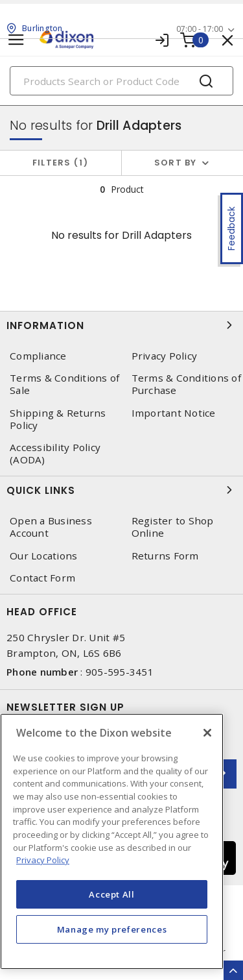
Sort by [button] (176, 163)
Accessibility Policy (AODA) (55, 454)
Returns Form (165, 556)
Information (121, 325)
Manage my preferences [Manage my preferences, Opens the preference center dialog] (112, 929)
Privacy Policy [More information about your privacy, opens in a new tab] (43, 860)
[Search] (121, 81)
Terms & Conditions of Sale (64, 384)
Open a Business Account (51, 527)
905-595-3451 (120, 672)
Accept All (112, 894)
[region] (112, 841)
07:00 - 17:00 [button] (200, 29)
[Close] (207, 733)
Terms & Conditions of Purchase (186, 384)
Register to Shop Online (173, 527)
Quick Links (121, 490)
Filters (61, 163)
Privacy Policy (165, 356)
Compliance (38, 356)
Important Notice (174, 413)
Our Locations (43, 556)
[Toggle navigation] (16, 40)
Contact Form (42, 578)
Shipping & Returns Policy (58, 419)
